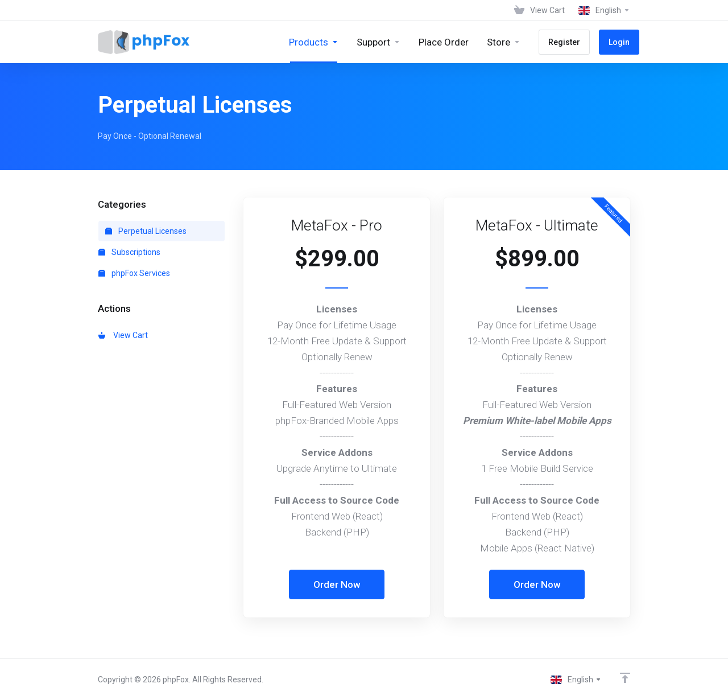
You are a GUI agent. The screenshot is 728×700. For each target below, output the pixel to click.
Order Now (337, 584)
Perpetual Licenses (146, 231)
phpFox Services (134, 273)
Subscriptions (129, 252)
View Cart (123, 335)
